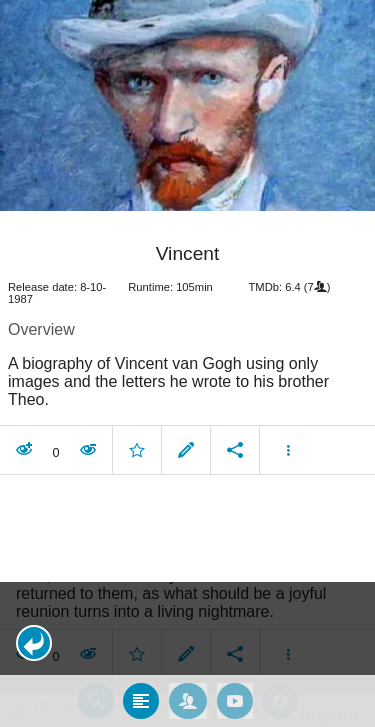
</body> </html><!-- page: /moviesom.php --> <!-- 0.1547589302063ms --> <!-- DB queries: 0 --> (187, 363)
